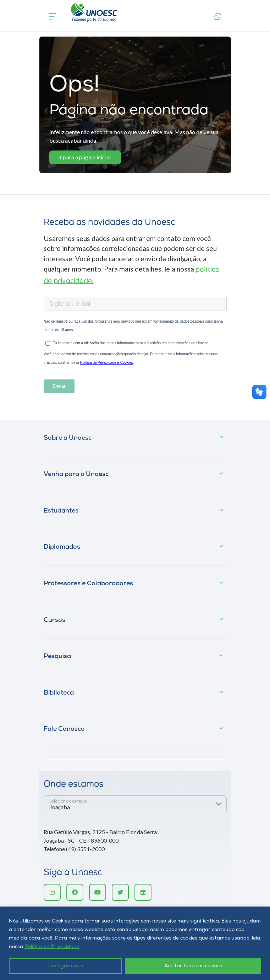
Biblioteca (59, 693)
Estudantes (61, 511)
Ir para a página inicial (84, 157)
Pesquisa (57, 656)
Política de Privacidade (52, 947)
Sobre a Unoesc (68, 438)
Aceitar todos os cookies (193, 966)
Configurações (66, 966)
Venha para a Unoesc (76, 474)
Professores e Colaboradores (88, 584)
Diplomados (62, 547)
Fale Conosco (64, 729)
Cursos (54, 620)
